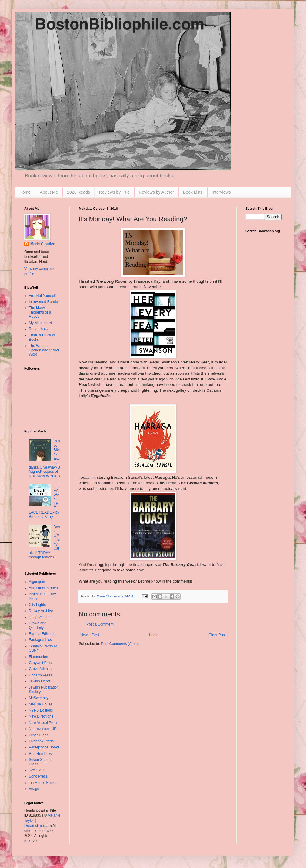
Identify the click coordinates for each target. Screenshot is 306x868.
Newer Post (90, 635)
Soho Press (38, 776)
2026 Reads (78, 192)
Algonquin (37, 582)
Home (25, 192)
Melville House (41, 704)
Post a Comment (100, 624)
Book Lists (193, 192)
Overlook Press (41, 741)
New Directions (41, 716)
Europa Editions (42, 634)
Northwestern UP (43, 729)
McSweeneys (40, 698)
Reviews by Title (114, 192)
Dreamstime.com (38, 826)
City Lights (37, 605)
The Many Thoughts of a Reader (40, 312)
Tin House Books (43, 783)
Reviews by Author (156, 192)
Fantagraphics (40, 640)
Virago (34, 789)
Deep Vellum (39, 617)
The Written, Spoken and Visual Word (44, 350)
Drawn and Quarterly (38, 625)
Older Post (217, 635)
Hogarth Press (40, 675)
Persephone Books (44, 747)
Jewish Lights (40, 681)
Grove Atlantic (40, 669)
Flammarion (38, 657)
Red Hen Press (41, 754)
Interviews (221, 192)
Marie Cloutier (42, 244)
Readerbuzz (39, 329)
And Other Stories (43, 588)
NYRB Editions (41, 710)
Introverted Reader (44, 302)
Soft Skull (37, 770)
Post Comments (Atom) (120, 644)
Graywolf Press (41, 663)
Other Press (38, 735)
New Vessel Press (43, 723)
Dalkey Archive (41, 611)
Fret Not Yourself (42, 296)
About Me (49, 192)
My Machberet (40, 323)
